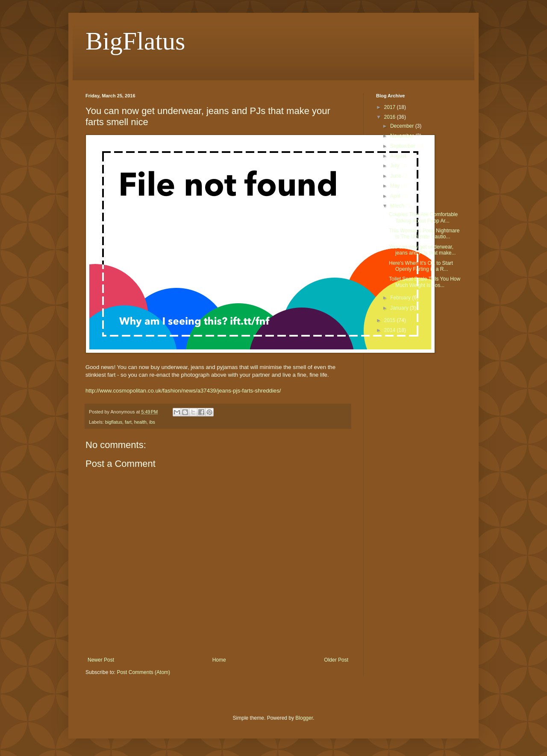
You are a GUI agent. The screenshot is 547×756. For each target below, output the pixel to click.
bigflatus (114, 422)
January (400, 308)
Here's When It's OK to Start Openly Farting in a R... (421, 266)
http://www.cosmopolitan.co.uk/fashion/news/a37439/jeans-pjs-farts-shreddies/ (183, 391)
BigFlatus (135, 41)
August (399, 156)
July (396, 166)
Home (219, 660)
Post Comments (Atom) (143, 672)
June (396, 176)
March (398, 206)
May (396, 186)
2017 (391, 107)
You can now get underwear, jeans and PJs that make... (422, 250)
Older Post (336, 660)
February (401, 298)
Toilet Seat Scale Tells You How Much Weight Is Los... (425, 282)
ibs (152, 422)
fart (128, 422)
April (396, 196)
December (403, 126)
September (403, 146)
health (140, 422)
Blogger (304, 718)
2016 (391, 117)
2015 (391, 320)
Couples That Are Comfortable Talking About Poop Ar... (423, 217)
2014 (391, 330)
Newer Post (101, 660)
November (403, 136)
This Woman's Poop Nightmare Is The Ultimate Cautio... (424, 234)
